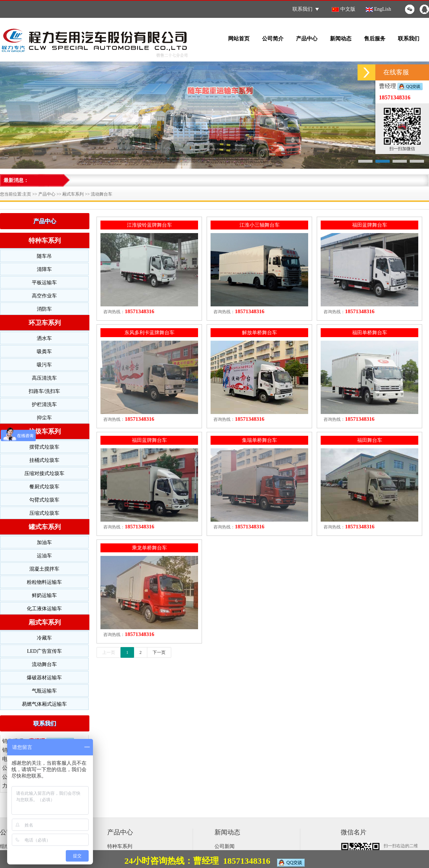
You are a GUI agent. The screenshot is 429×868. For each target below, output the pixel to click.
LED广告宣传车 (44, 651)
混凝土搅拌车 (44, 569)
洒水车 (44, 338)
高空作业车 (44, 296)
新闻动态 (341, 39)
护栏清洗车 (44, 405)
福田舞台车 (370, 440)
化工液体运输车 (44, 609)
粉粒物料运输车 (44, 582)
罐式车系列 (45, 527)
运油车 (44, 556)
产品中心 (307, 39)
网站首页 (239, 39)
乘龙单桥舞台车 (149, 548)
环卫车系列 (45, 323)
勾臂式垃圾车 (44, 500)
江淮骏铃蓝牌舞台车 (149, 225)
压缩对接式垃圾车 (44, 474)
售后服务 (375, 39)
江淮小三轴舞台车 (260, 225)
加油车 (44, 542)
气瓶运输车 (44, 691)
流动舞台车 (102, 194)
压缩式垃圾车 (44, 513)
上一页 (109, 652)
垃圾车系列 (45, 431)
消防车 (44, 309)
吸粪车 (44, 352)
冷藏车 (44, 638)
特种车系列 (45, 241)
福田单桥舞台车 (370, 333)
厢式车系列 (73, 194)
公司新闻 (225, 846)
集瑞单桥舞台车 (260, 440)
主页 (27, 194)
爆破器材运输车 (44, 678)
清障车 (44, 269)
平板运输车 (44, 283)
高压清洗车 (44, 378)
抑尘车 (44, 418)
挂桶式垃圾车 (44, 460)
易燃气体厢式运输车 (44, 704)
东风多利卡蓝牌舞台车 (149, 333)
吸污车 (44, 365)
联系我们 (306, 9)
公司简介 (273, 39)
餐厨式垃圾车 (44, 487)
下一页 (159, 652)
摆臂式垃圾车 (44, 447)
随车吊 (44, 256)
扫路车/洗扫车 (44, 391)
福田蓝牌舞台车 (370, 225)
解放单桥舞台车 (260, 333)
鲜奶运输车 (44, 595)
